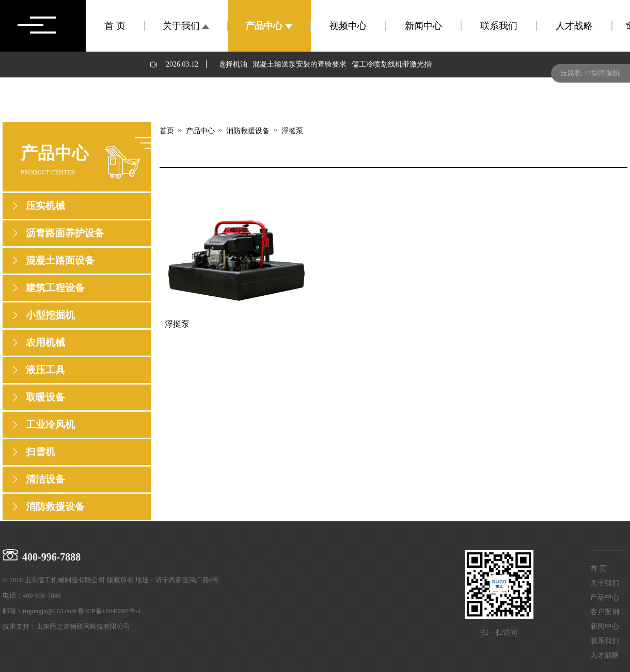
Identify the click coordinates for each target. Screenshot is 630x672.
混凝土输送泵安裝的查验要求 (301, 64)
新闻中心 (423, 26)
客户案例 (605, 612)
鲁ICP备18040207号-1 (109, 611)
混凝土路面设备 (60, 260)
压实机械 (45, 206)
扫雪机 (41, 452)
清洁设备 (45, 479)
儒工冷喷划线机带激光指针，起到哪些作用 (422, 64)
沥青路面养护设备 (65, 233)
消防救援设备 (55, 507)
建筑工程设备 (55, 288)
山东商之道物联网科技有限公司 (83, 626)
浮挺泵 (292, 131)
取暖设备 (45, 397)
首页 (167, 131)
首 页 (115, 26)
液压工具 (45, 370)
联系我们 (499, 26)
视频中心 (348, 26)
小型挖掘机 (50, 315)
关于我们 (186, 26)
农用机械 (45, 342)
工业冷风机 (50, 425)
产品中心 (269, 26)
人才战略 (574, 26)
